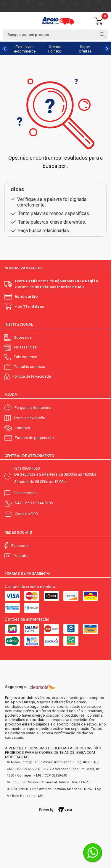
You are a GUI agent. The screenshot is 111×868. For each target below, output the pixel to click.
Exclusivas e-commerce (25, 49)
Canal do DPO (26, 514)
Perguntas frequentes (33, 408)
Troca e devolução (29, 418)
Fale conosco (26, 357)
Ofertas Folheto (55, 49)
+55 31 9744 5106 (38, 503)
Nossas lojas (25, 347)
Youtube (21, 556)
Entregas (22, 428)
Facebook (20, 546)
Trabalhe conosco (30, 367)
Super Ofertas (85, 49)
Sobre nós (23, 337)
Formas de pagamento (34, 438)
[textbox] (55, 35)
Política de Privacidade (32, 376)
